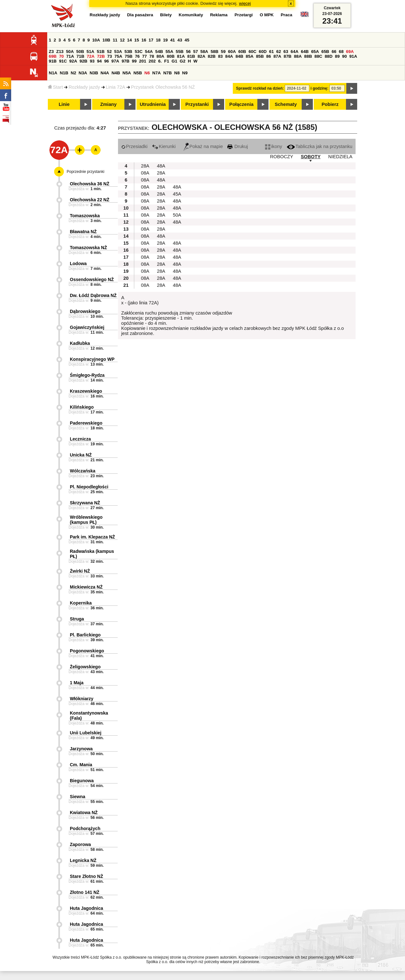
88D (328, 56)
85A (250, 56)
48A (161, 166)
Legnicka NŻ (83, 860)
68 (341, 52)
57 (196, 52)
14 (130, 40)
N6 (147, 73)
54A (149, 52)
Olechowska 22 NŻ (90, 200)
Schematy (286, 104)
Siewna (77, 797)
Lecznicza (80, 439)
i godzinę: (320, 88)
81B (191, 56)
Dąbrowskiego (85, 311)
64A (294, 52)
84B (239, 56)
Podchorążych (85, 828)
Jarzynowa (81, 749)
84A (229, 56)
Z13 (60, 52)
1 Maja (77, 683)
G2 (183, 61)
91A (353, 56)
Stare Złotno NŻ (86, 876)
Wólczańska (83, 471)
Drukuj (238, 146)
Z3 (51, 52)
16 (144, 40)
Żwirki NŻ (80, 571)
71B (80, 56)
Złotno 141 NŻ (85, 892)
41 (173, 40)
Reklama (219, 15)
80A (160, 56)
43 (180, 40)
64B (305, 52)
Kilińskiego (82, 407)
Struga (77, 619)
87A (277, 56)
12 (122, 40)
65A (315, 52)
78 (152, 56)
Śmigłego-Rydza (87, 375)
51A (90, 52)
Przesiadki (134, 146)
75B (129, 56)
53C (138, 52)
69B (53, 56)
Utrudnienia (153, 104)
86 (269, 56)
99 (134, 61)
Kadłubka (80, 343)
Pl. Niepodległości (89, 487)
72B (101, 56)
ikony (273, 146)
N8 (177, 73)
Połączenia (241, 104)
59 (223, 52)
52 (110, 52)
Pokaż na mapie (203, 146)
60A (232, 52)
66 (334, 52)
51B (100, 52)
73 (110, 56)
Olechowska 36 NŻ (90, 184)
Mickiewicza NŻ (86, 587)
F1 (167, 61)
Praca (286, 15)
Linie (64, 104)
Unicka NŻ (81, 455)
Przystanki (197, 104)
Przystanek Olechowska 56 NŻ (163, 87)
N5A (127, 73)
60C (252, 52)
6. (160, 61)
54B (159, 52)
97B (125, 61)
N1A (53, 73)
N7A (157, 73)
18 (158, 40)
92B (83, 61)
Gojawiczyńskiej (87, 327)
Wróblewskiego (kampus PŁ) (86, 520)
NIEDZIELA (340, 157)
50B (80, 52)
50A (70, 52)
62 (279, 52)
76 (137, 56)
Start (55, 87)
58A (204, 52)
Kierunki (164, 146)
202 (152, 61)
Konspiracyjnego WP (92, 359)
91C (63, 61)
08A (145, 173)
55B (180, 52)
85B (260, 56)
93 (92, 61)
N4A (105, 73)
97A (115, 61)
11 (115, 40)
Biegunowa (82, 781)
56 (188, 52)
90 (345, 56)
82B (212, 56)
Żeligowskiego (85, 667)
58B (214, 52)
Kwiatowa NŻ (84, 813)
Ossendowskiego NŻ (92, 279)
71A (70, 56)
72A (91, 56)
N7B (168, 73)
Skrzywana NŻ (85, 503)
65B (325, 52)
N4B (116, 73)
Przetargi (243, 15)
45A (177, 194)
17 (151, 40)
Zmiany (108, 104)
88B (308, 56)
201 (143, 61)
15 (137, 40)
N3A (83, 73)
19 (165, 40)
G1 (174, 61)
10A (96, 40)
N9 (185, 73)
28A (145, 166)
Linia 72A (116, 87)
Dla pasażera (140, 15)
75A (118, 56)
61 (272, 52)
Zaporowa (80, 844)
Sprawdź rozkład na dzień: (260, 88)
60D (263, 52)
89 (337, 56)
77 (145, 56)
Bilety (166, 15)
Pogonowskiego (87, 651)
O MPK (267, 15)
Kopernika (81, 603)
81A (181, 56)
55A (169, 52)
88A (298, 56)
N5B (138, 73)
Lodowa (78, 264)
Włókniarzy (82, 699)
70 (61, 56)
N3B (94, 73)
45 (187, 40)
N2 (74, 73)
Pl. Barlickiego (85, 635)
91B (53, 61)
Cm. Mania (81, 765)
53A (118, 52)
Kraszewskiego (86, 391)
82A (201, 56)
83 (221, 56)
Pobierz (330, 104)
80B (171, 56)
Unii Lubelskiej (86, 733)
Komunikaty (191, 15)
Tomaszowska (85, 216)
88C (318, 56)
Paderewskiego (86, 423)
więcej (245, 3)
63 (286, 52)
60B (242, 52)
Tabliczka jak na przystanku (320, 146)
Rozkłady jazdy (84, 87)
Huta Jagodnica (86, 908)
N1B (64, 73)
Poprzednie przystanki (85, 172)
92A (73, 61)
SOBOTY (311, 157)
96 (107, 61)
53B (128, 52)
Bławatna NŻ (83, 232)
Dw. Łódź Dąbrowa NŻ (93, 295)
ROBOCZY (282, 157)
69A (350, 52)
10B (106, 40)
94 (99, 61)
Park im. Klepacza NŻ (92, 537)
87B (288, 56)
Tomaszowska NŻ (88, 248)
